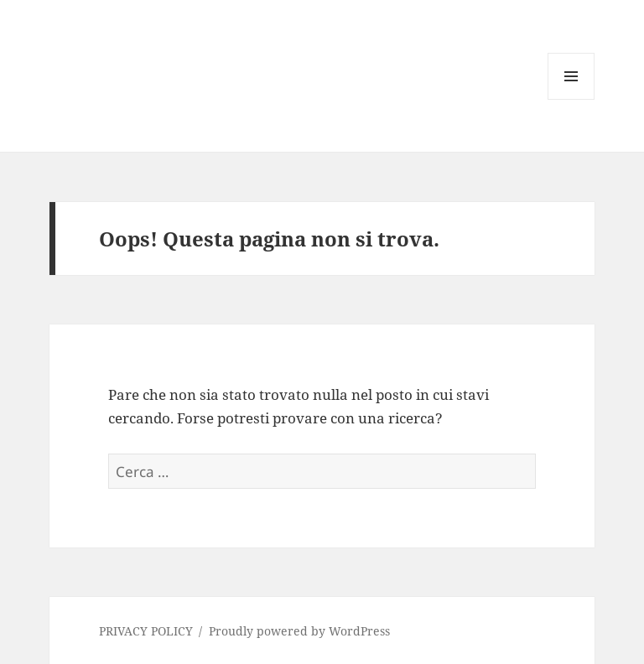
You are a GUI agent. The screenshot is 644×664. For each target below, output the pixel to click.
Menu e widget (571, 99)
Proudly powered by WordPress (299, 631)
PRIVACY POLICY (146, 631)
